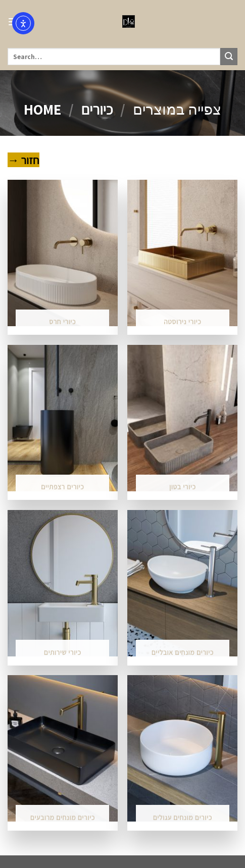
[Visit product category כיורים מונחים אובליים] (182, 588)
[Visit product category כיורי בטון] (182, 423)
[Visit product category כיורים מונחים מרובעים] (63, 753)
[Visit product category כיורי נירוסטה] (182, 258)
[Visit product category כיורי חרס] (63, 258)
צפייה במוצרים (177, 109)
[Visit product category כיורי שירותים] (63, 588)
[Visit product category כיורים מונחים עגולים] (182, 753)
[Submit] (229, 57)
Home (42, 109)
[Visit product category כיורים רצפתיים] (63, 423)
